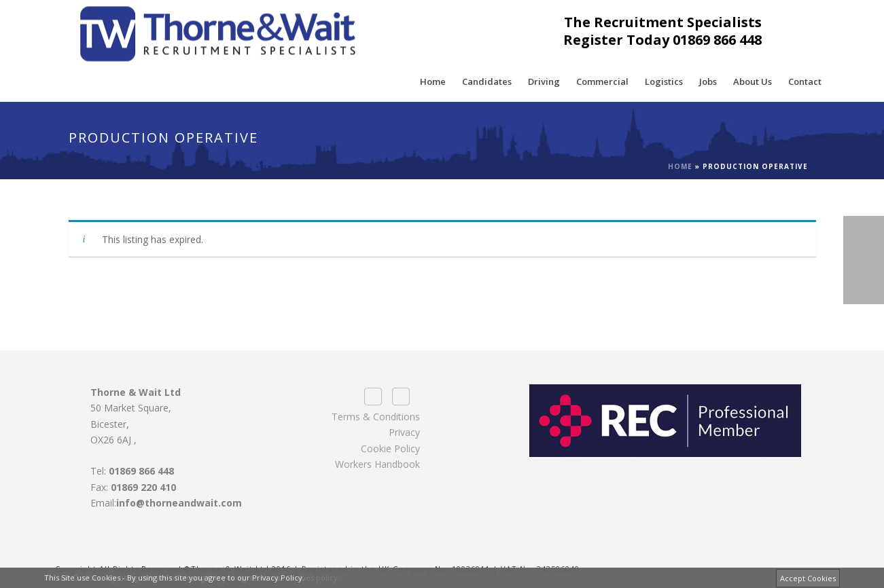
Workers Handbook (377, 464)
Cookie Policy (390, 448)
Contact (805, 81)
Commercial (602, 81)
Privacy (404, 432)
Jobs (708, 81)
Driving (544, 81)
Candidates (487, 81)
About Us (753, 81)
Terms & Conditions (376, 417)
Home (433, 81)
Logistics (664, 81)
